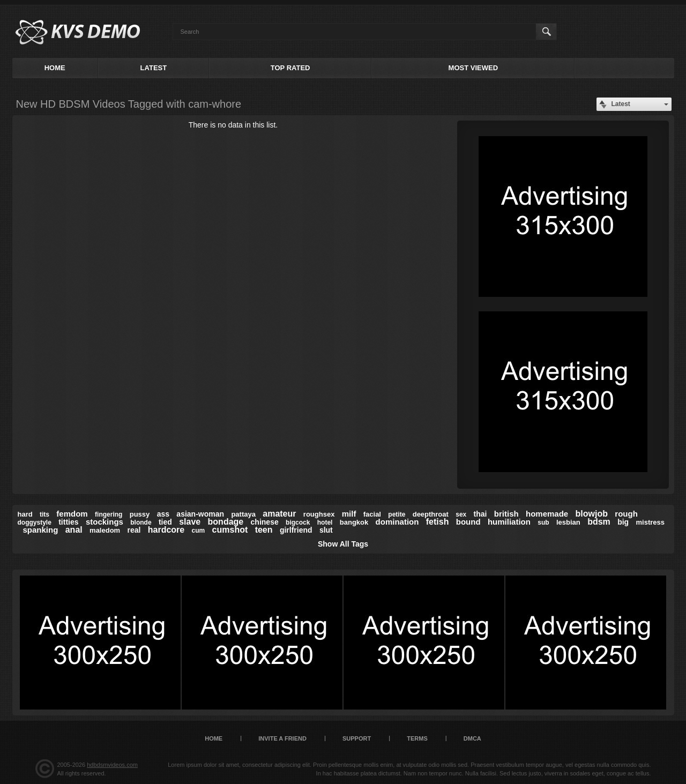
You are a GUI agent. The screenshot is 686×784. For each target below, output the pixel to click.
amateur (279, 514)
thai (480, 514)
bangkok (354, 522)
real (134, 530)
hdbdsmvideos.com (112, 765)
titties (68, 522)
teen (264, 530)
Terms (417, 738)
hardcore (166, 530)
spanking (41, 530)
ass (163, 514)
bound (468, 522)
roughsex (319, 514)
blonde (141, 522)
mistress (650, 522)
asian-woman (200, 514)
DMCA (472, 738)
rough (626, 514)
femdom (72, 514)
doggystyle (35, 522)
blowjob (592, 514)
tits (44, 514)
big (623, 522)
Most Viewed (473, 68)
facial (372, 514)
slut (326, 530)
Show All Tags (343, 544)
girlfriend (296, 530)
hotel (325, 522)
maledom (105, 530)
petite (397, 514)
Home (55, 68)
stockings (105, 522)
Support (357, 738)
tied (165, 522)
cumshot (230, 530)
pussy (140, 514)
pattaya (243, 514)
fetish (438, 522)
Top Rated (290, 68)
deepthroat (431, 514)
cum (199, 531)
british (506, 514)
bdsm (599, 522)
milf (349, 514)
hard (25, 514)
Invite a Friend (282, 738)
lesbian (568, 522)
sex (461, 514)
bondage (226, 522)
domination (397, 522)
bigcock (298, 522)
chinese (265, 522)
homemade (547, 514)
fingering (109, 514)
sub (543, 522)
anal (74, 530)
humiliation (509, 522)
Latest (154, 68)
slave (190, 522)
